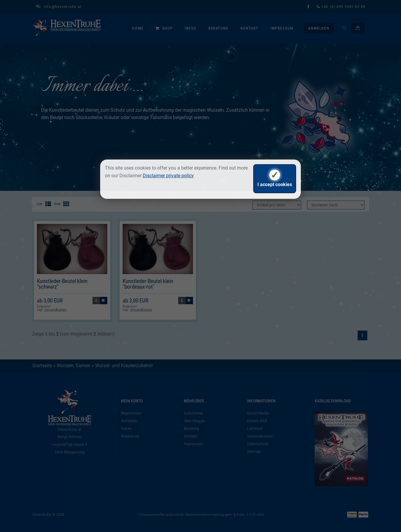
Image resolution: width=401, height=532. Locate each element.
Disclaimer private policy (168, 176)
